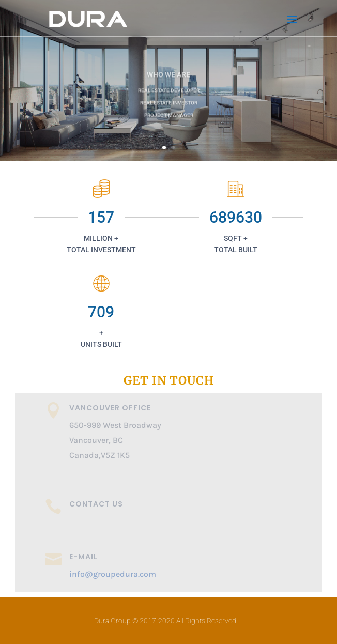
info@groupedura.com (113, 574)
